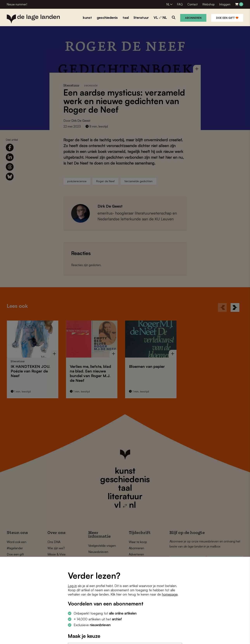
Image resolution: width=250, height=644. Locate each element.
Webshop (208, 4)
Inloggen (225, 4)
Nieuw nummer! (17, 4)
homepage (170, 594)
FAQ (180, 4)
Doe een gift (227, 18)
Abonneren (193, 18)
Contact (192, 4)
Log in (72, 586)
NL (168, 4)
